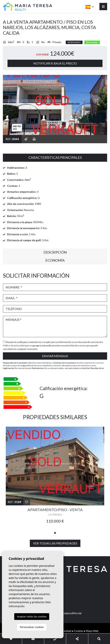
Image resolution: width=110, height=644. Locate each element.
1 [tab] (55, 533)
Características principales (55, 157)
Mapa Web (92, 631)
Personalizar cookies (32, 627)
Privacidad (65, 631)
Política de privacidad (14, 345)
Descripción (55, 252)
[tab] (55, 158)
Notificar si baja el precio (55, 63)
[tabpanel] (55, 477)
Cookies (79, 631)
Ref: (15, 502)
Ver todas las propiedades (55, 543)
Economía (55, 260)
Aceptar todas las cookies (32, 616)
